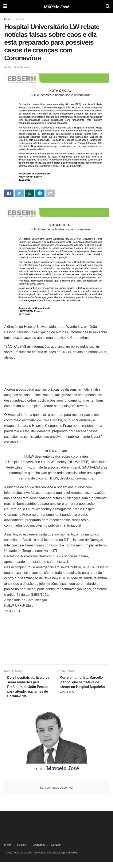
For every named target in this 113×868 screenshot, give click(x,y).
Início (7, 850)
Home (8, 19)
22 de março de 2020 (17, 67)
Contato (56, 850)
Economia (39, 850)
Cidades (19, 19)
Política (22, 850)
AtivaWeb (73, 858)
